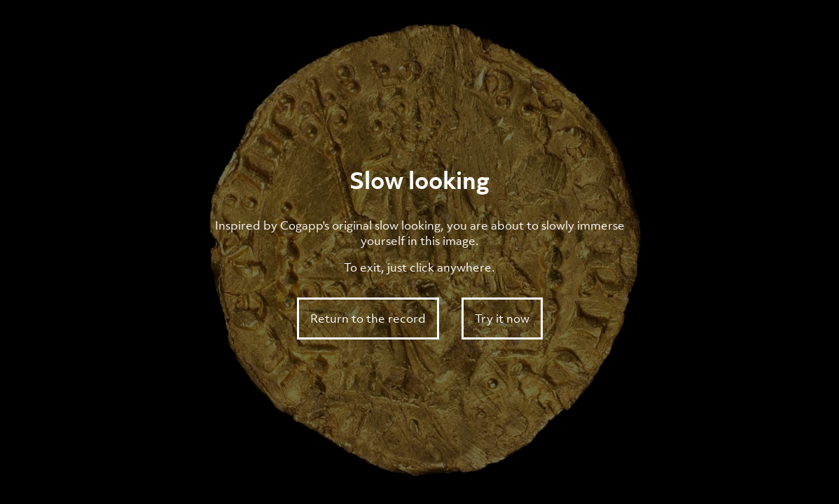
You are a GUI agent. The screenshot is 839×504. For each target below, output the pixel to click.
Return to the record (368, 318)
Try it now (502, 318)
